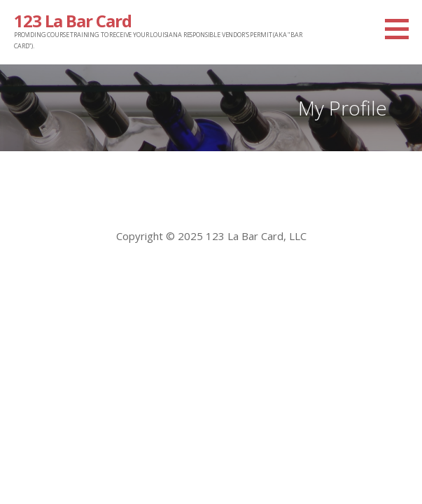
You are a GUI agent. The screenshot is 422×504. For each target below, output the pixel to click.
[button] (402, 29)
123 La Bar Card (73, 21)
